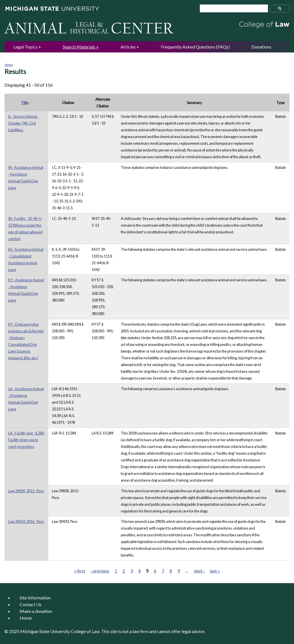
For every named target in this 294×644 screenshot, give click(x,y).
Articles (128, 47)
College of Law (85, 631)
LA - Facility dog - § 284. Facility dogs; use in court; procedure (26, 440)
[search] (232, 9)
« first (80, 571)
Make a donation (36, 611)
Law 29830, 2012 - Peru (26, 491)
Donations (261, 47)
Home (9, 65)
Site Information (35, 598)
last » (215, 571)
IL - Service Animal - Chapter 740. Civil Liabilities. (23, 123)
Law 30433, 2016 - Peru (26, 521)
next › (199, 571)
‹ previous (100, 571)
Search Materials (79, 47)
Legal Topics (26, 47)
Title (26, 103)
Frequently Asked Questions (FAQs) (195, 47)
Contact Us (31, 604)
